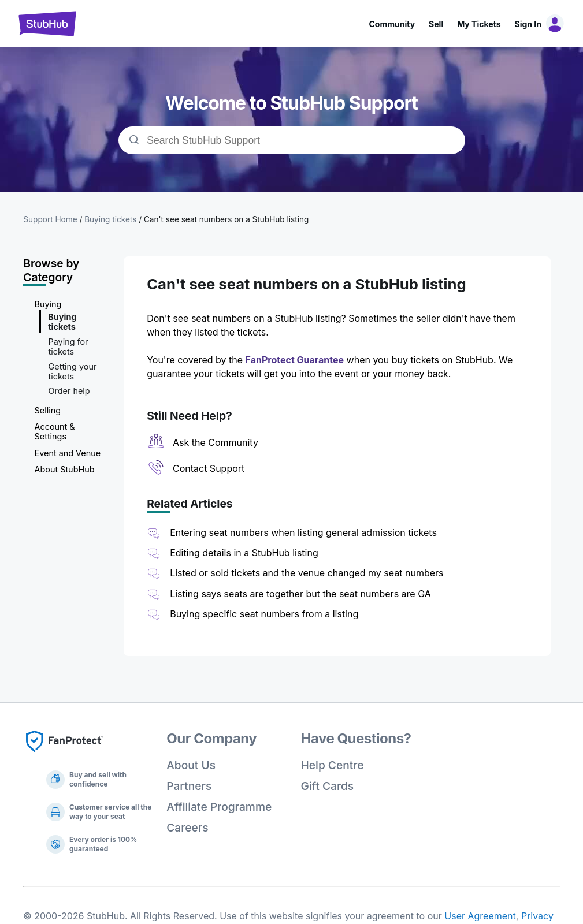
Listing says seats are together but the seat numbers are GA (300, 594)
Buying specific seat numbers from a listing (264, 614)
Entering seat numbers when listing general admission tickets (303, 532)
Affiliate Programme (219, 807)
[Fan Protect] (65, 755)
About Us (191, 765)
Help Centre (333, 765)
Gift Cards (328, 786)
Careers (187, 828)
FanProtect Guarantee (295, 360)
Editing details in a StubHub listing (244, 553)
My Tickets (479, 24)
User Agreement (480, 916)
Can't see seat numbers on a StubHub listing (226, 219)
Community (392, 24)
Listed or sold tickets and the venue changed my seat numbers (307, 573)
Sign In (528, 24)
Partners (189, 786)
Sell (436, 24)
